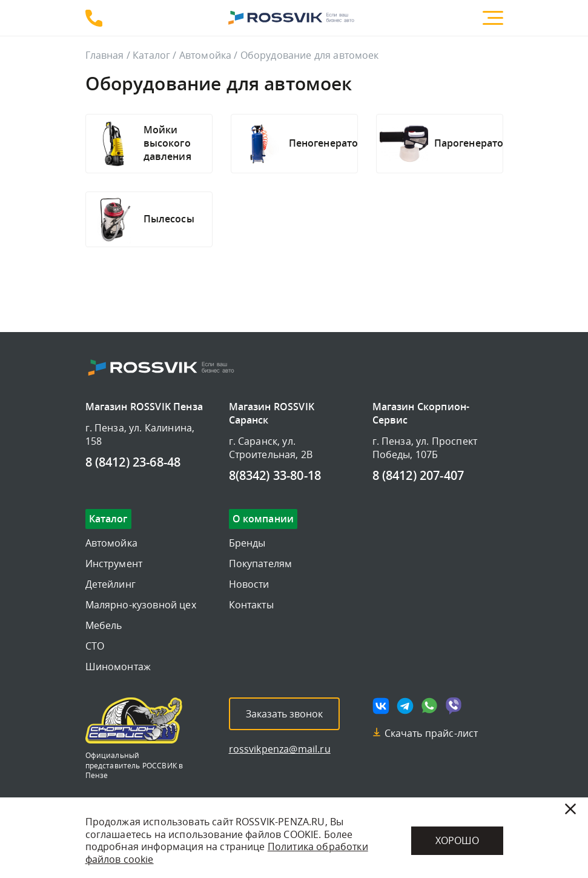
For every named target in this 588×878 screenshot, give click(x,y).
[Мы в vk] (381, 706)
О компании (263, 519)
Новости (249, 584)
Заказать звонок (284, 714)
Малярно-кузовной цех (141, 605)
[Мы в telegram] (405, 706)
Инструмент (114, 564)
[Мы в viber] (454, 706)
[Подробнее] (173, 144)
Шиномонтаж (118, 667)
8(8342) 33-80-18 (275, 476)
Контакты (251, 605)
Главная (105, 55)
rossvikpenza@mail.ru (280, 749)
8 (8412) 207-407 (418, 476)
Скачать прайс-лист (431, 733)
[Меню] (493, 18)
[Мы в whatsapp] (429, 706)
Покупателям (261, 564)
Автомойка (205, 55)
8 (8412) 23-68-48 (94, 18)
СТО (95, 646)
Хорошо (457, 840)
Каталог (151, 55)
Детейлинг (111, 584)
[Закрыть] (570, 809)
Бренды (247, 543)
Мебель (104, 625)
